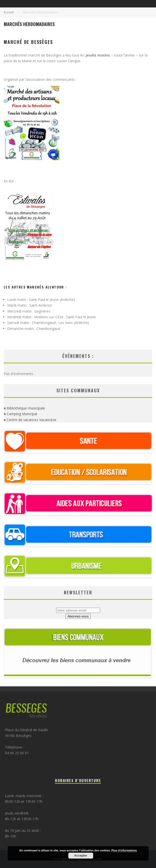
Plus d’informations (124, 850)
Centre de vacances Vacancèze (32, 420)
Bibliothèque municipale (26, 408)
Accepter (81, 856)
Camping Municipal (22, 414)
